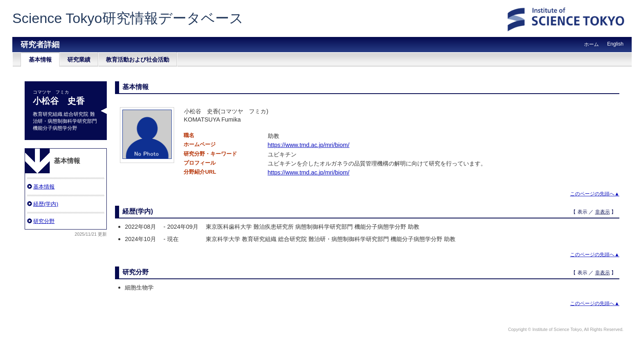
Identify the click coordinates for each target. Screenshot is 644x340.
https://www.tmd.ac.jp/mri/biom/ (309, 145)
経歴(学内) (46, 204)
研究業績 (79, 60)
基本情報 (40, 60)
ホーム (591, 44)
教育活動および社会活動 (138, 60)
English (615, 44)
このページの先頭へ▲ (595, 194)
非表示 (603, 212)
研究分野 (44, 221)
